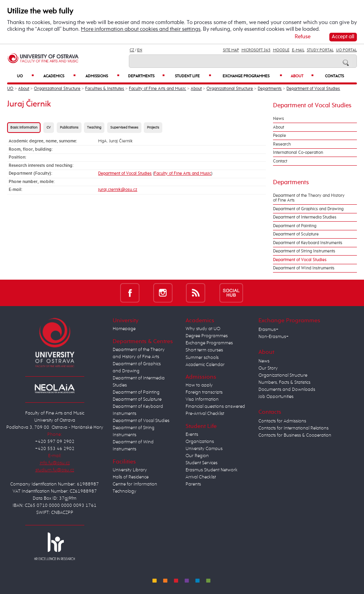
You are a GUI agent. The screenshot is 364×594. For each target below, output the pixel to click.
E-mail (298, 50)
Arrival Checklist (201, 477)
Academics (59, 76)
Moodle (281, 50)
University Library (130, 470)
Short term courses (204, 350)
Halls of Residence (131, 477)
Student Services (201, 463)
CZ (132, 50)
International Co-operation (298, 153)
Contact (280, 161)
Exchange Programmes (252, 76)
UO (25, 76)
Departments (146, 76)
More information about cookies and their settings (141, 29)
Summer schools (202, 358)
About (302, 76)
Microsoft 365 (256, 50)
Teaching (94, 128)
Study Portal (320, 50)
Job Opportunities (276, 397)
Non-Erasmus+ (274, 337)
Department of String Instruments (304, 251)
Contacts (334, 76)
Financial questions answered (215, 407)
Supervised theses (124, 128)
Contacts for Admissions (282, 421)
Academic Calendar (205, 365)
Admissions (102, 76)
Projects (153, 128)
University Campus (204, 449)
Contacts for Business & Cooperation (295, 435)
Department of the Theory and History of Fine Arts (309, 198)
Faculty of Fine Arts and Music (157, 89)
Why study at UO (203, 329)
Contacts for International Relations (293, 428)
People (279, 136)
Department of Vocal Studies (313, 89)
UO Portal (346, 50)
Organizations (200, 442)
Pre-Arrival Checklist (205, 414)
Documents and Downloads (287, 390)
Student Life (193, 76)
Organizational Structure (57, 89)
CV (49, 128)
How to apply (199, 385)
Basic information (24, 128)
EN (140, 50)
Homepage (124, 329)
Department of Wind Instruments (304, 268)
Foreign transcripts (204, 392)
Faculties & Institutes (105, 89)
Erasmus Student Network (212, 470)
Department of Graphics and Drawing (308, 209)
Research (282, 144)
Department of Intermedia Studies (305, 217)
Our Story (268, 368)
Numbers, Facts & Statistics (284, 383)
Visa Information (202, 400)
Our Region (197, 456)
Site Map (231, 50)
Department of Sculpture (296, 234)
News (279, 119)
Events (192, 435)
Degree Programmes (207, 336)
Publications (69, 128)
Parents (193, 484)
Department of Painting (295, 226)
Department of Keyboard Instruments (308, 243)
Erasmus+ (268, 330)
